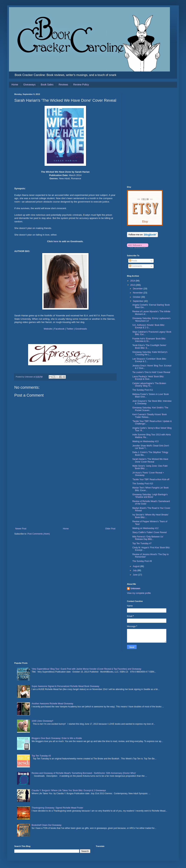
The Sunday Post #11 (143, 390)
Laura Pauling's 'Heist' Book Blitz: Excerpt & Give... (148, 378)
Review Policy (81, 85)
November (138, 293)
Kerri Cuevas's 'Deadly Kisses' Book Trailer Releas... (150, 416)
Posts (133, 261)
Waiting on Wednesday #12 (145, 528)
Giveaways (29, 85)
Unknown (135, 588)
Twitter (70, 329)
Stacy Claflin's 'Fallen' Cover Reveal (150, 532)
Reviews (63, 85)
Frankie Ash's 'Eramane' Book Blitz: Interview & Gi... (149, 340)
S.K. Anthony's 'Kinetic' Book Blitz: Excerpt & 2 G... (149, 326)
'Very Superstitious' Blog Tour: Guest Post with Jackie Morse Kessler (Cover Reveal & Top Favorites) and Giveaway (86, 669)
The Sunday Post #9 (142, 561)
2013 (133, 285)
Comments (135, 266)
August (137, 566)
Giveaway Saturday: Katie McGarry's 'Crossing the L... (150, 353)
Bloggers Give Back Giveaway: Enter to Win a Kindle (57, 738)
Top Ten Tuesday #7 (142, 543)
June (135, 575)
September (138, 301)
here (56, 241)
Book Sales (47, 85)
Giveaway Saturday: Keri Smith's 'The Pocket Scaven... (150, 409)
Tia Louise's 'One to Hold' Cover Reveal (151, 372)
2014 (133, 281)
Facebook (59, 329)
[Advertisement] (65, 501)
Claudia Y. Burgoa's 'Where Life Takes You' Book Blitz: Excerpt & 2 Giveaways (69, 790)
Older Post (110, 529)
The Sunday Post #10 (143, 484)
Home (15, 85)
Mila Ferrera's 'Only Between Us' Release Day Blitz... (148, 538)
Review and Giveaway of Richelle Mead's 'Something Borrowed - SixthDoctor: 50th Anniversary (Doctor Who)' (84, 773)
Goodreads (81, 329)
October (137, 297)
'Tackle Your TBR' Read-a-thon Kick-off (151, 479)
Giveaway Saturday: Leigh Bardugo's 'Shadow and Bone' (150, 496)
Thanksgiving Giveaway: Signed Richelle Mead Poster (57, 808)
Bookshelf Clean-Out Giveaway (47, 825)
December (138, 289)
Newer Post (21, 529)
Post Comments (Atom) (39, 534)
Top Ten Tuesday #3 (41, 756)
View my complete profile (139, 593)
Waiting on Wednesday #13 (145, 441)
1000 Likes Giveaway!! (42, 721)
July (135, 570)
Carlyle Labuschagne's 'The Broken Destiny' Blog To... (149, 385)
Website (48, 329)
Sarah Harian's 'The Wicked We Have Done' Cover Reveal (150, 460)
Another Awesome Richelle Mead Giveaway (52, 704)
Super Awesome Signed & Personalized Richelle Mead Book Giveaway (65, 686)
